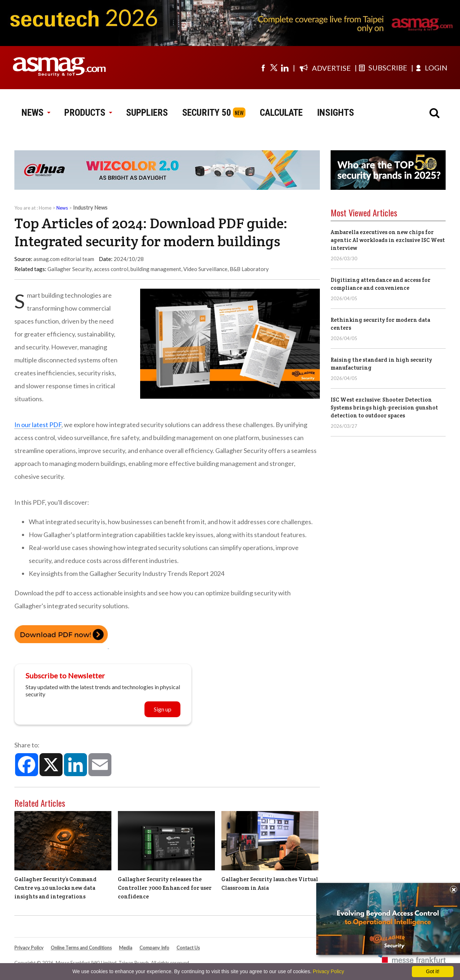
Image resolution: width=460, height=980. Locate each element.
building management (156, 269)
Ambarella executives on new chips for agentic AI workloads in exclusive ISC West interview (388, 240)
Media (126, 948)
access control (111, 269)
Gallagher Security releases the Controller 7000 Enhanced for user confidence (165, 888)
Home (45, 208)
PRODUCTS (88, 113)
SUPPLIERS (147, 113)
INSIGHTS (335, 113)
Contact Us (188, 948)
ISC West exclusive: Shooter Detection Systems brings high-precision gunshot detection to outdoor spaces (384, 407)
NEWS (36, 113)
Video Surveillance (205, 269)
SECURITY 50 (207, 113)
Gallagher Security (70, 269)
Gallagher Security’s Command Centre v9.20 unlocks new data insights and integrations (56, 888)
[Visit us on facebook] (263, 68)
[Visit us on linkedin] (285, 68)
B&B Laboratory (249, 269)
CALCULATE (281, 113)
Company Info (154, 948)
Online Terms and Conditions (81, 948)
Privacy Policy (29, 948)
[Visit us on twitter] (274, 68)
